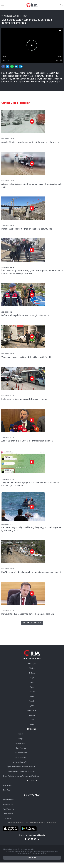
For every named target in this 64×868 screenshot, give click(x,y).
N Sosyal (8, 818)
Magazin (32, 715)
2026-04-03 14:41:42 (8, 267)
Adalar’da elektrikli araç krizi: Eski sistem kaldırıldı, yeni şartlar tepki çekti (32, 185)
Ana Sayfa (32, 664)
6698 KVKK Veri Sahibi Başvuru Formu (21, 771)
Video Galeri (7, 785)
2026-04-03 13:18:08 (8, 479)
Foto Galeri (7, 790)
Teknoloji (32, 701)
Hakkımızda (21, 743)
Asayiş (32, 678)
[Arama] (61, 5)
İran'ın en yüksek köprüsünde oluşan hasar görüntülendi (27, 229)
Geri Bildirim (32, 858)
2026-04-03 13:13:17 (8, 524)
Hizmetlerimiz (21, 748)
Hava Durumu (8, 804)
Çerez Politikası (21, 757)
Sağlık (32, 696)
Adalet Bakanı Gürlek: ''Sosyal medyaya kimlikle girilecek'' (27, 441)
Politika (32, 673)
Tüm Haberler (8, 814)
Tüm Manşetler (8, 809)
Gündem (32, 668)
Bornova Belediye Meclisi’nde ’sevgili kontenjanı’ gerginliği (28, 614)
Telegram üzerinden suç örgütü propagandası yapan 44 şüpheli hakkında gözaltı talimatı (30, 484)
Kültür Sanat (32, 710)
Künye (21, 739)
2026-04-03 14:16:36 (8, 396)
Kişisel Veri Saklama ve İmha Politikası (21, 767)
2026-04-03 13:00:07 (8, 569)
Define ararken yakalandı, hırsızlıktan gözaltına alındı (25, 315)
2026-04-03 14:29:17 (8, 312)
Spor (32, 682)
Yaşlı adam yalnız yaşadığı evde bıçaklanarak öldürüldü (26, 357)
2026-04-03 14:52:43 (8, 226)
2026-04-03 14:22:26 (8, 354)
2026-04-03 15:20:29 (8, 139)
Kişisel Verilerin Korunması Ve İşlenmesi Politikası (21, 776)
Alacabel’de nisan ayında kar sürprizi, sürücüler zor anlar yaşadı (30, 142)
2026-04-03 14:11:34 (8, 438)
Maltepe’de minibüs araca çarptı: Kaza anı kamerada (25, 399)
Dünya (32, 687)
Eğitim (32, 720)
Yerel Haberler (8, 800)
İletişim (21, 734)
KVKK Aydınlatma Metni (21, 762)
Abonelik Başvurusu (21, 753)
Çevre (32, 706)
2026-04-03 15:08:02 (8, 181)
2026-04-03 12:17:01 (8, 611)
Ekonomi (32, 692)
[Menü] (3, 5)
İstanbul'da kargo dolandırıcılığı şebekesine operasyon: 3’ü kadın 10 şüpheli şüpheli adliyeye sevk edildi (32, 272)
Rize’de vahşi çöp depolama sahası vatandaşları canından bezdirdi (31, 572)
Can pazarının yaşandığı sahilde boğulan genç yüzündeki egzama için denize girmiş (31, 529)
